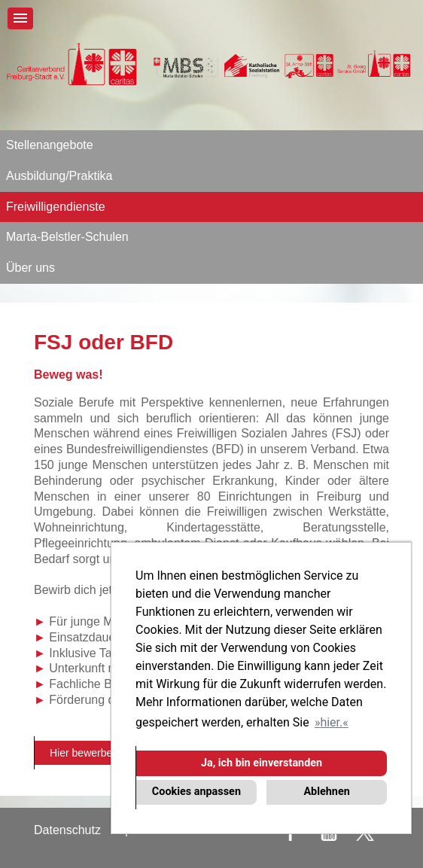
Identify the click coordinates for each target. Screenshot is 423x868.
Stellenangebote (50, 145)
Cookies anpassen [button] (196, 792)
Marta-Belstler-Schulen (67, 237)
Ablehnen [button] (326, 792)
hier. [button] (331, 722)
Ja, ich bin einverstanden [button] (262, 763)
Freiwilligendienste (56, 207)
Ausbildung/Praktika (59, 176)
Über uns (30, 268)
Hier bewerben (84, 753)
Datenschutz (67, 830)
